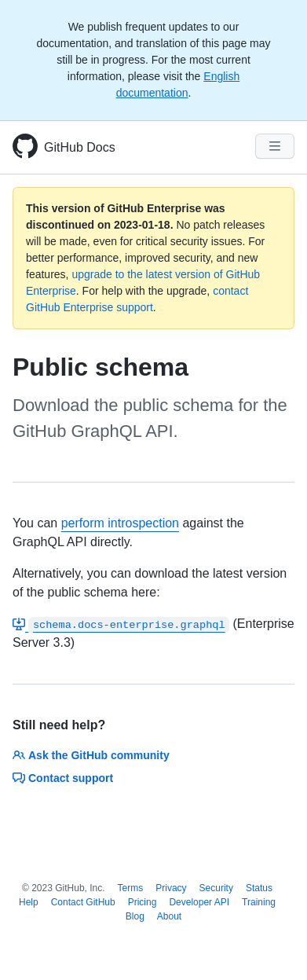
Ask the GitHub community (91, 755)
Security (216, 888)
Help (29, 902)
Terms (131, 888)
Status (259, 888)
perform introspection (120, 523)
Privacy (171, 888)
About (169, 916)
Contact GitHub (83, 902)
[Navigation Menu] (275, 146)
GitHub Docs (80, 147)
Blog (135, 916)
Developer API (199, 902)
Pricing (143, 902)
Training (259, 902)
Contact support (63, 778)
